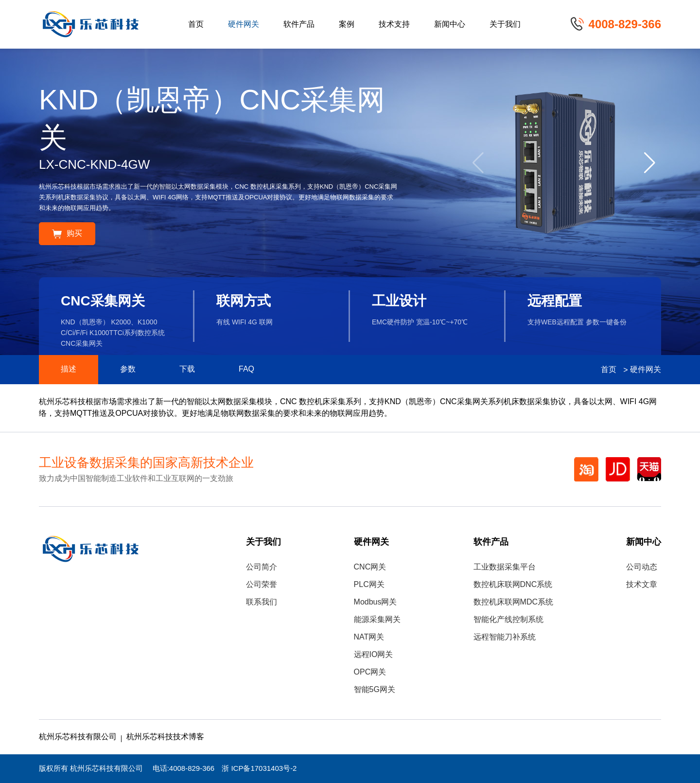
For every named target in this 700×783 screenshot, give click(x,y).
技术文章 (642, 585)
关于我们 (505, 25)
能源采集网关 (377, 620)
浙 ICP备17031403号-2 (259, 769)
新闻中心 (450, 25)
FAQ (246, 369)
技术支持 (394, 25)
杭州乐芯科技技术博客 (165, 737)
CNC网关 (370, 567)
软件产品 (299, 25)
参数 (128, 369)
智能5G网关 (375, 690)
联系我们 (262, 602)
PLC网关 (369, 585)
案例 (347, 25)
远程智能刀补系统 (505, 637)
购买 (67, 233)
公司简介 (262, 567)
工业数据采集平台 (505, 567)
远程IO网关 (374, 655)
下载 (187, 369)
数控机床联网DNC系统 (513, 585)
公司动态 (642, 567)
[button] (650, 163)
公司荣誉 (262, 585)
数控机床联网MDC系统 (513, 602)
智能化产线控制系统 (508, 620)
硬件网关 (244, 25)
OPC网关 (370, 672)
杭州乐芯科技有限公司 (78, 737)
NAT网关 (369, 637)
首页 (196, 25)
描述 (69, 369)
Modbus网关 (376, 602)
